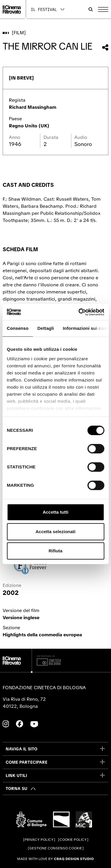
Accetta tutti (55, 512)
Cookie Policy (73, 840)
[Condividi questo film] (105, 47)
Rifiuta (55, 551)
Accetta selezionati (55, 532)
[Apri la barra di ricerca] (91, 9)
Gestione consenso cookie (56, 848)
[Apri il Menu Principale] (103, 9)
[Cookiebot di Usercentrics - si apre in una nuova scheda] (79, 312)
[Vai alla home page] (12, 9)
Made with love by (55, 859)
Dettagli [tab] (46, 328)
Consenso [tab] (18, 328)
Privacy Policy (39, 840)
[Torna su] (21, 788)
